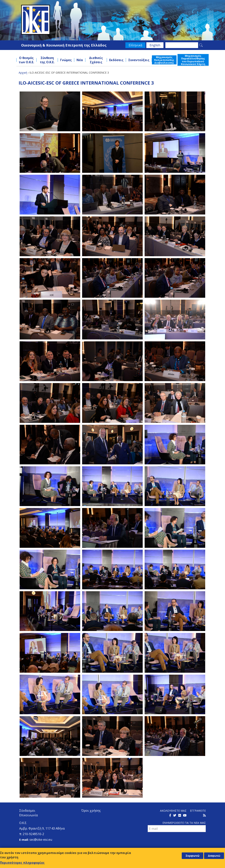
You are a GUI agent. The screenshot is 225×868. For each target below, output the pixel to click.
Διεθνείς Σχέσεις (96, 60)
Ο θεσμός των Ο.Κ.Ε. (26, 60)
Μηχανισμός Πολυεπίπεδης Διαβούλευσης (164, 60)
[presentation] (177, 841)
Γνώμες (66, 60)
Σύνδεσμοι (27, 811)
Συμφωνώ (192, 856)
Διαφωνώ (214, 856)
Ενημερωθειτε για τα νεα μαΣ (184, 823)
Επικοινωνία (28, 815)
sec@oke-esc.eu (41, 840)
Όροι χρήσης (91, 811)
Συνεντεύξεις (139, 60)
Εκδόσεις (116, 60)
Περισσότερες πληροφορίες (22, 863)
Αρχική (23, 73)
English (155, 45)
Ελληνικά (135, 45)
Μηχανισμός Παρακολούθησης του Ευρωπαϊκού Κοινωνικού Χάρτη (193, 60)
